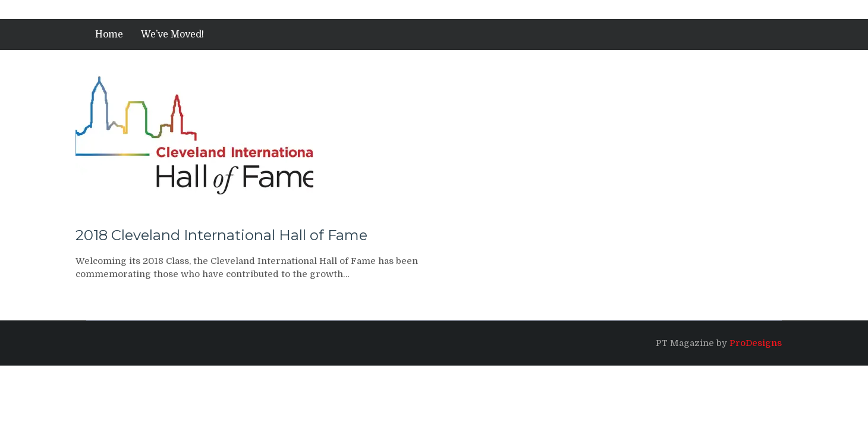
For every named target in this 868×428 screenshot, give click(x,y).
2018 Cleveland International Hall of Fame (221, 235)
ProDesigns (756, 343)
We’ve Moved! (172, 34)
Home (109, 34)
